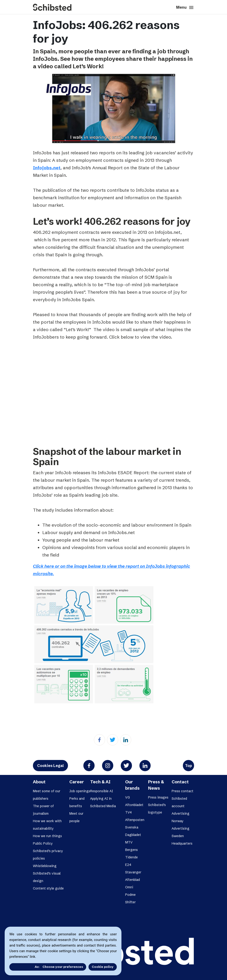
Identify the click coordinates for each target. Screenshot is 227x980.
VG (128, 797)
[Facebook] (99, 740)
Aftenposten (135, 820)
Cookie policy (103, 967)
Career (77, 782)
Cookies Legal (50, 766)
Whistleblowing (45, 866)
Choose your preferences (63, 967)
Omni (129, 887)
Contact (180, 782)
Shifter (130, 902)
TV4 (128, 812)
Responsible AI (102, 791)
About (39, 782)
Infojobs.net (47, 168)
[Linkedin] (126, 740)
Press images (158, 797)
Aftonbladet (134, 805)
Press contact (183, 791)
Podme (130, 895)
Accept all (23, 967)
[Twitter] (113, 740)
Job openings (80, 791)
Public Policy (43, 843)
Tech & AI (100, 782)
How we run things (47, 836)
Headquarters (182, 843)
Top (188, 766)
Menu (185, 7)
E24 (128, 865)
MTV (129, 842)
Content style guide (48, 888)
